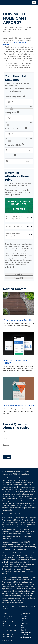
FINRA (4, 531)
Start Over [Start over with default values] (19, 274)
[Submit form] (7, 457)
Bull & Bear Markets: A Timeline (19, 406)
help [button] (24, 96)
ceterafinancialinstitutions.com (12, 603)
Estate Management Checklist (18, 320)
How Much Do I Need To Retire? (16, 362)
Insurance (24, 623)
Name (5, 431)
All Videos (24, 635)
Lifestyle (24, 630)
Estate (23, 621)
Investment (25, 619)
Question (7, 445)
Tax (22, 625)
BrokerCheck (24, 474)
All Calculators (26, 637)
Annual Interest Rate (14, 145)
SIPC (9, 531)
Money (23, 628)
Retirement (25, 616)
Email (5, 438)
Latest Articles (26, 632)
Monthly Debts (12, 113)
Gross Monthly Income (15, 97)
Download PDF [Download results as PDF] (19, 278)
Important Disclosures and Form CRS (15, 606)
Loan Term (11, 156)
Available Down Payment (16, 129)
